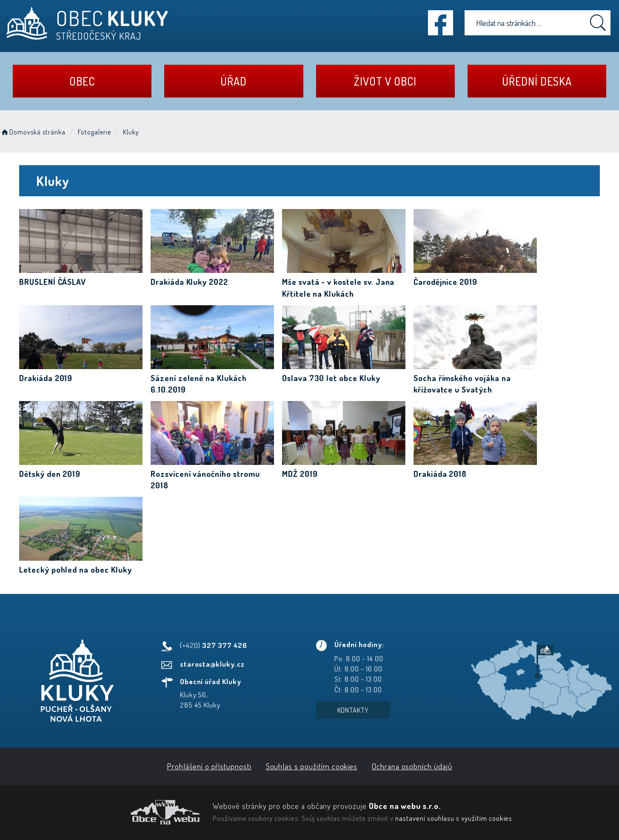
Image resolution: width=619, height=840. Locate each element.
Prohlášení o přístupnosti (209, 766)
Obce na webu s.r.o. (405, 806)
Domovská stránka (33, 132)
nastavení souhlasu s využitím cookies (454, 818)
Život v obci (385, 81)
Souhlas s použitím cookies (312, 766)
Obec (82, 81)
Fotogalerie (94, 132)
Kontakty (353, 710)
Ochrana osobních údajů (412, 766)
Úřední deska (537, 81)
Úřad (234, 81)
